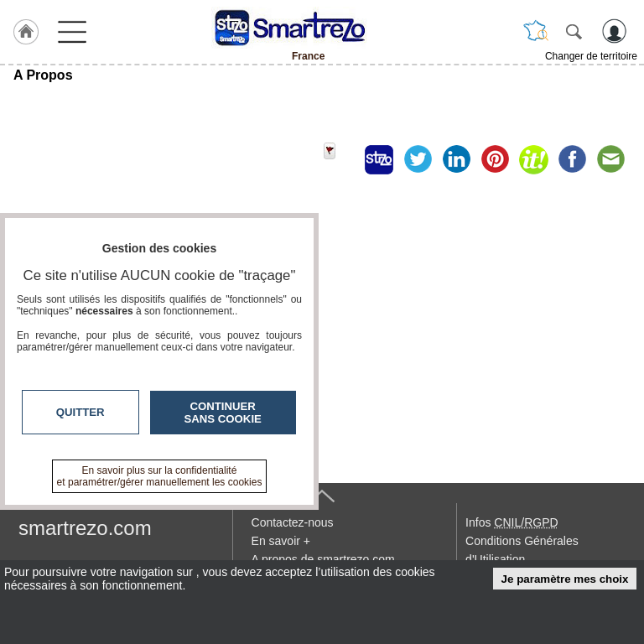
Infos (512, 522)
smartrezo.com (85, 528)
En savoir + (281, 541)
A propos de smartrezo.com (323, 559)
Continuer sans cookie (223, 413)
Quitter (80, 412)
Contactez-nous (293, 522)
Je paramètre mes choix (565, 579)
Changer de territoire (591, 56)
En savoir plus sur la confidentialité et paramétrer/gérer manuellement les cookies (160, 476)
